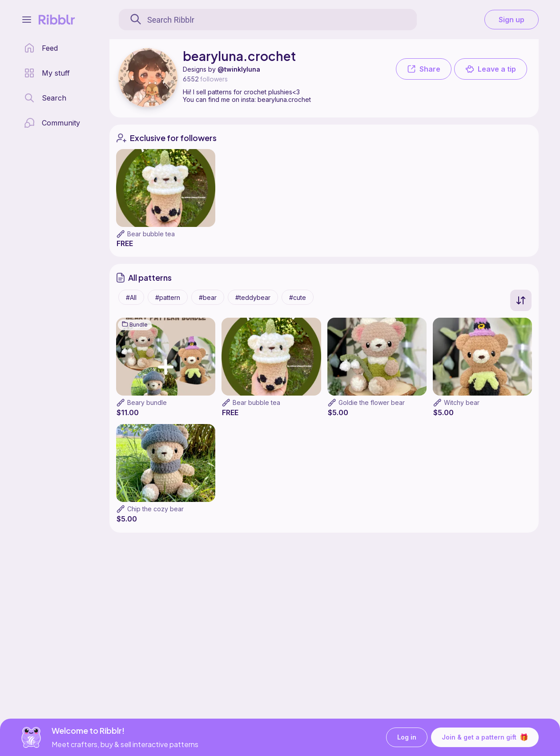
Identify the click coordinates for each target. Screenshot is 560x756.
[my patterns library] (47, 73)
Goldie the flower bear (372, 402)
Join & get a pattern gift (485, 737)
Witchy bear (462, 402)
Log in (407, 738)
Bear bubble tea (151, 234)
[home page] (41, 48)
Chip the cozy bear (155, 509)
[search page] (45, 98)
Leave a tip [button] (491, 69)
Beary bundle (147, 402)
